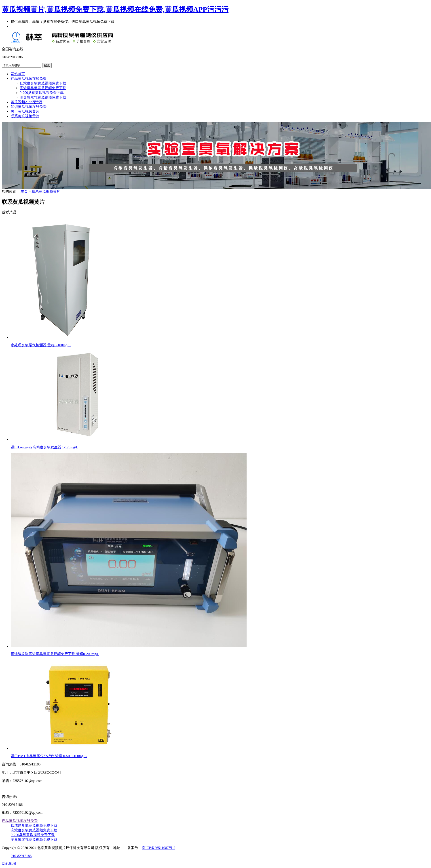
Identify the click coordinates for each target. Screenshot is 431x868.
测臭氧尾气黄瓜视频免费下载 (43, 97)
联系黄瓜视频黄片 (25, 116)
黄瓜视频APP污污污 (26, 102)
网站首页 (18, 74)
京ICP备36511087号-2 (158, 848)
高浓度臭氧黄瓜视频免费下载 (43, 88)
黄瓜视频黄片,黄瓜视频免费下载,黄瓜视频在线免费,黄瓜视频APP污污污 (115, 9)
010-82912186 (21, 856)
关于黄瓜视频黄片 (25, 111)
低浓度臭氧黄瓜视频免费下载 (43, 83)
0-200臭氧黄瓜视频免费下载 (42, 93)
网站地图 (9, 864)
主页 (24, 191)
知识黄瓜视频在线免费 (29, 107)
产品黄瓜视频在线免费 (29, 79)
